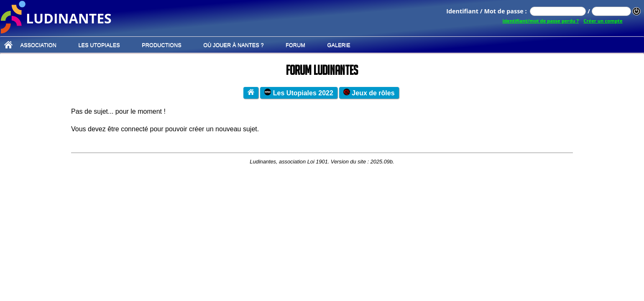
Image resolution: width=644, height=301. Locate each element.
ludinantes (69, 18)
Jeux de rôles (369, 93)
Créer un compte (603, 21)
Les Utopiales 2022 (299, 93)
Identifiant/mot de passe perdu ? (541, 21)
